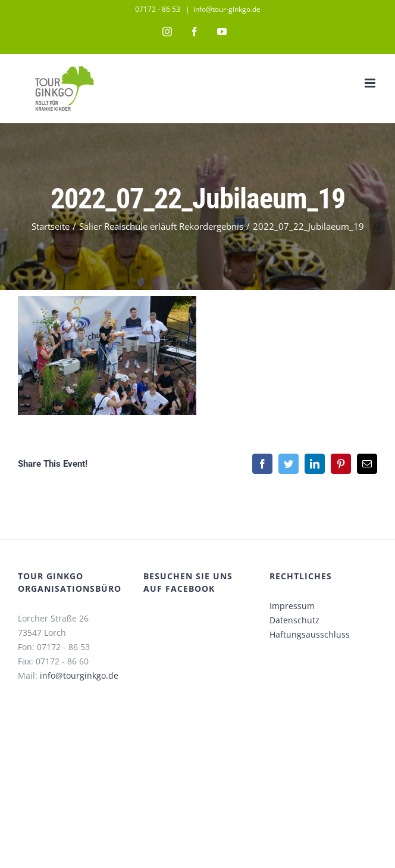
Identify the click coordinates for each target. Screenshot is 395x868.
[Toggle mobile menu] (371, 83)
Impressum (292, 606)
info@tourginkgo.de (79, 675)
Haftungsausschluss (310, 634)
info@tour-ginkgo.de (227, 9)
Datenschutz (294, 620)
